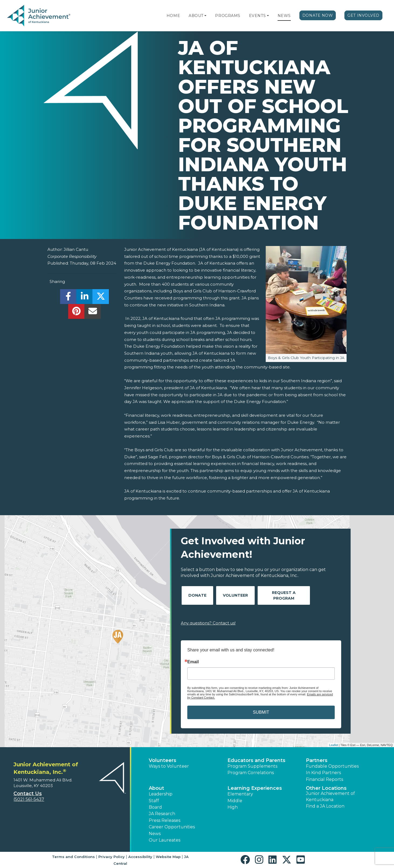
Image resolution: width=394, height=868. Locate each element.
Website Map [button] (168, 857)
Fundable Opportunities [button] (332, 766)
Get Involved (363, 15)
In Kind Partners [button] (323, 773)
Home (173, 16)
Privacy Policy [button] (112, 857)
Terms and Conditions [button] (73, 857)
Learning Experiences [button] (255, 788)
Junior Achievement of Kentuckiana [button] (330, 796)
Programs (228, 16)
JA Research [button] (162, 814)
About (196, 16)
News (284, 16)
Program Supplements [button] (252, 766)
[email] (93, 313)
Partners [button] (317, 760)
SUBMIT (261, 712)
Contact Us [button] (28, 794)
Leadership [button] (161, 794)
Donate (197, 595)
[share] (68, 298)
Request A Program (284, 595)
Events (257, 16)
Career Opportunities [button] (172, 827)
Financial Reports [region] (324, 779)
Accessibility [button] (140, 857)
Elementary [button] (240, 794)
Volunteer (235, 595)
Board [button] (155, 807)
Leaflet (333, 745)
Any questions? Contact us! (208, 623)
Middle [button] (235, 801)
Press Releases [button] (165, 820)
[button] (205, 16)
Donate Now (318, 15)
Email (193, 662)
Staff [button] (154, 801)
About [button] (156, 788)
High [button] (233, 807)
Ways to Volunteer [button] (169, 766)
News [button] (155, 834)
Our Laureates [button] (165, 840)
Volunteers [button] (163, 760)
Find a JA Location (325, 806)
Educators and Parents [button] (256, 760)
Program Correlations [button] (251, 773)
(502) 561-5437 (29, 799)
